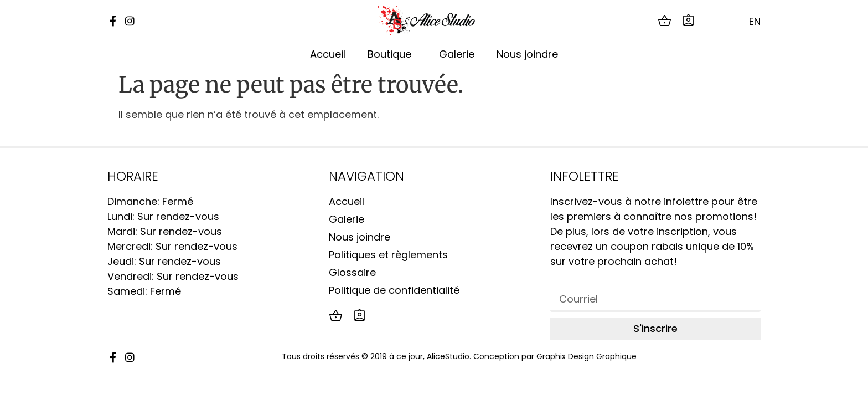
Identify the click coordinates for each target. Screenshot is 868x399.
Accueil (328, 54)
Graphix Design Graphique (587, 356)
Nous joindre (527, 54)
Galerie (457, 54)
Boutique (392, 54)
